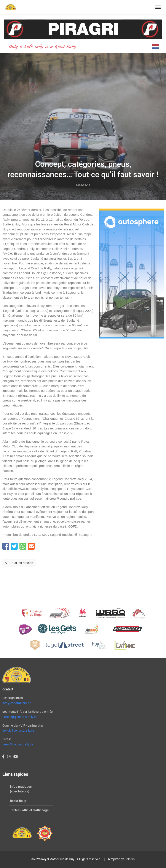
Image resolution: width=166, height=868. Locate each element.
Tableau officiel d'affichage (29, 810)
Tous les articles (19, 563)
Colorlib (130, 859)
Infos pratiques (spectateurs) (21, 789)
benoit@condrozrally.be (18, 730)
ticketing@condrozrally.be (20, 717)
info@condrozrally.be (17, 703)
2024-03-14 (83, 185)
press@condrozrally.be (18, 744)
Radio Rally (18, 801)
